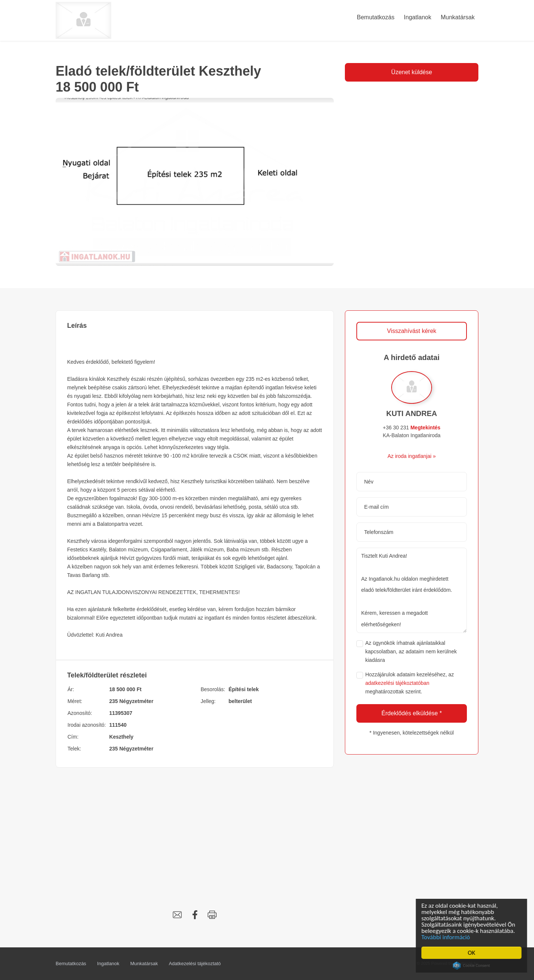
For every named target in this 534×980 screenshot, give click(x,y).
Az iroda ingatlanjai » (412, 456)
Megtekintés (426, 428)
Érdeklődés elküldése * (412, 713)
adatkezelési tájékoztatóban (397, 683)
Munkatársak (144, 963)
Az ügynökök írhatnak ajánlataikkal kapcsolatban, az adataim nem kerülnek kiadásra (411, 651)
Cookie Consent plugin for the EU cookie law (473, 966)
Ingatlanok (108, 963)
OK (473, 953)
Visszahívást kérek (411, 331)
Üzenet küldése (412, 72)
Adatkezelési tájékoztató (195, 963)
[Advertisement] (195, 831)
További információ (447, 937)
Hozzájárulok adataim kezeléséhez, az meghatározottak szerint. (410, 683)
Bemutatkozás (71, 963)
